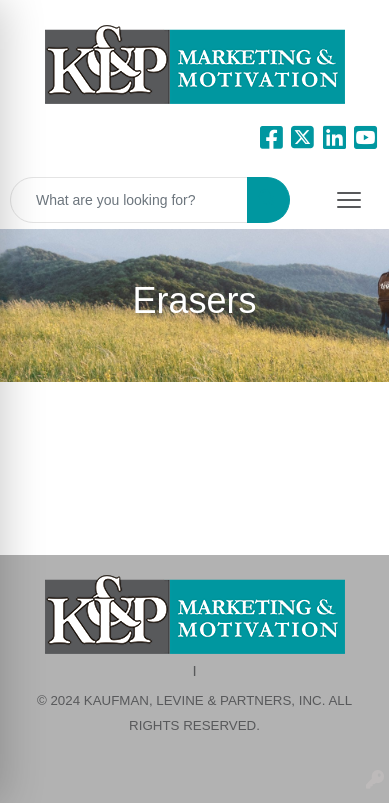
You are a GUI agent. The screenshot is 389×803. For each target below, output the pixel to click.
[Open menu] (349, 200)
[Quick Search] (129, 200)
